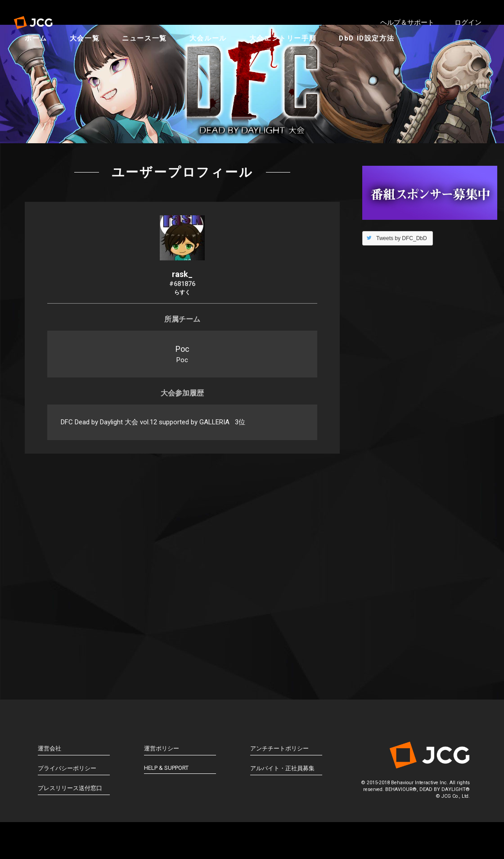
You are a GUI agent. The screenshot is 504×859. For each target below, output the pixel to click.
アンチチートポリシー (279, 796)
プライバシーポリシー (67, 816)
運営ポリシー (162, 796)
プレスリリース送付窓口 (70, 835)
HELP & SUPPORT (166, 815)
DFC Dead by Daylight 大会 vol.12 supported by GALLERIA (145, 469)
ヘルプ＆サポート (407, 23)
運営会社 (49, 796)
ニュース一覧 (153, 59)
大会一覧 (94, 59)
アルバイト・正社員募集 (282, 816)
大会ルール (217, 59)
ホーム (45, 59)
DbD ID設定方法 (376, 59)
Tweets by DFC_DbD (402, 286)
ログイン (468, 23)
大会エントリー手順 (292, 59)
